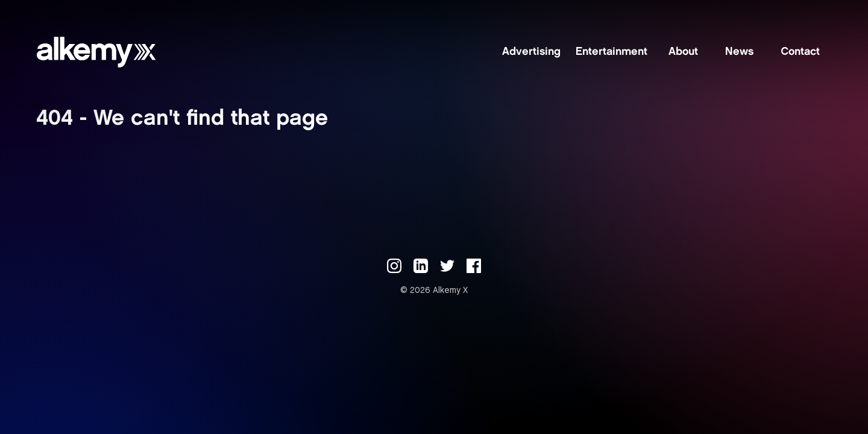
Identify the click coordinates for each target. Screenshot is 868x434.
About (683, 52)
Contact (800, 52)
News (739, 52)
